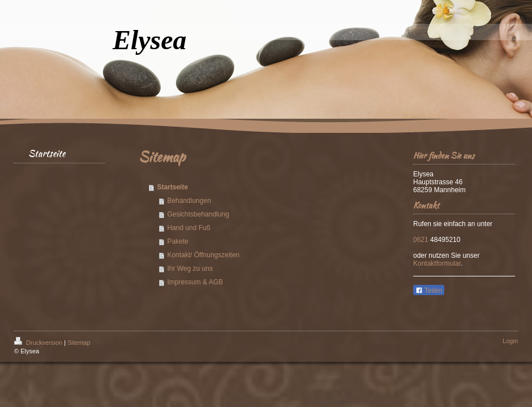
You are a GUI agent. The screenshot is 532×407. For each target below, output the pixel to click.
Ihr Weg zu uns (190, 269)
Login (510, 341)
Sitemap (79, 343)
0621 (422, 240)
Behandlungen (189, 201)
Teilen (429, 291)
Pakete (177, 241)
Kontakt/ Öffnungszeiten (203, 255)
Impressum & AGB (195, 282)
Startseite (172, 187)
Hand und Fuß (189, 228)
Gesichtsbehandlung (198, 214)
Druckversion (39, 343)
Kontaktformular (437, 263)
